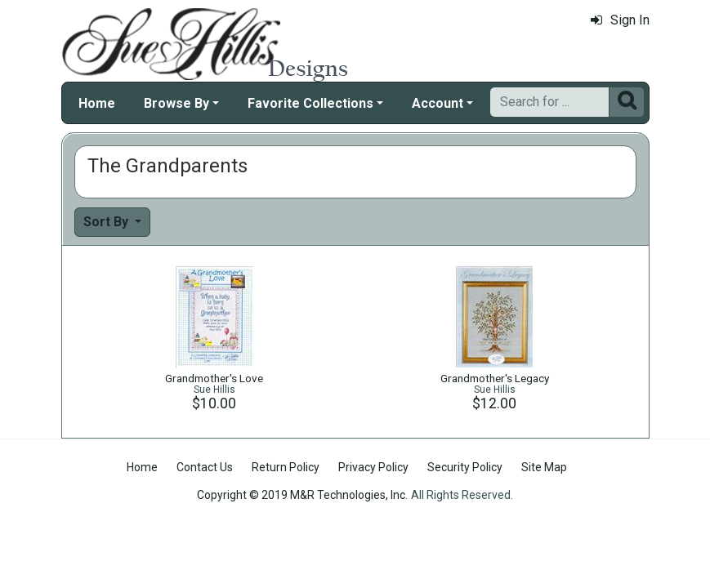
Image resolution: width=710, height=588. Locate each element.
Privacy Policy (373, 467)
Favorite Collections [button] (310, 103)
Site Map (544, 467)
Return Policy (286, 467)
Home (97, 103)
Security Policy (465, 467)
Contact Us (205, 467)
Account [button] (438, 103)
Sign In (620, 20)
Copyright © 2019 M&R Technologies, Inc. (302, 495)
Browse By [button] (176, 103)
